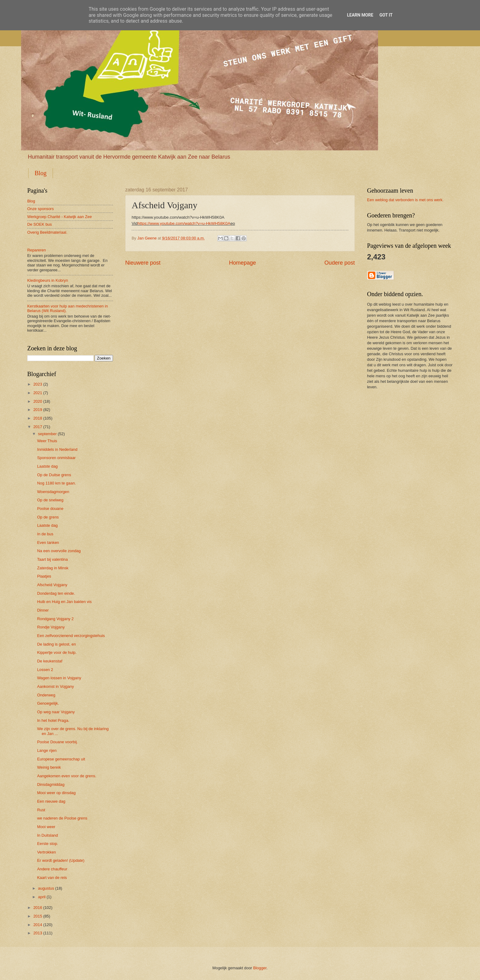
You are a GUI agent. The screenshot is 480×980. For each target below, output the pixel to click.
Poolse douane (50, 509)
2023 (38, 384)
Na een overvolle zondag (59, 551)
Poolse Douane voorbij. (57, 742)
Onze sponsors (41, 209)
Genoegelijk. (48, 703)
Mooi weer (46, 827)
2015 (38, 916)
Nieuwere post (143, 263)
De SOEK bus (39, 224)
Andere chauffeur (52, 869)
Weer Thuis (47, 441)
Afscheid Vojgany (52, 585)
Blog (41, 173)
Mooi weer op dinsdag (56, 793)
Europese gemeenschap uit (61, 759)
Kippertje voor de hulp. (57, 652)
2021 (38, 393)
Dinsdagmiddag (51, 784)
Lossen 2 (45, 670)
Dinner (43, 610)
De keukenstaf (50, 661)
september (47, 434)
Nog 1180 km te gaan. (56, 483)
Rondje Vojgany (51, 627)
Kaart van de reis (52, 878)
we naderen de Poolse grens (62, 818)
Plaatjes (44, 576)
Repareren (37, 250)
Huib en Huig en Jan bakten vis (64, 602)
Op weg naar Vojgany (56, 712)
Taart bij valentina (52, 559)
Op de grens (48, 517)
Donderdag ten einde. (56, 593)
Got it (386, 15)
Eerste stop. (48, 844)
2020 (38, 401)
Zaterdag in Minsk (53, 568)
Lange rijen (47, 750)
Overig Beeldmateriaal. (47, 232)
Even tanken (48, 543)
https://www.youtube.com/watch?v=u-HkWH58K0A (184, 223)
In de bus (45, 534)
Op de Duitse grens (54, 475)
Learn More (360, 15)
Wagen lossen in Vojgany (59, 678)
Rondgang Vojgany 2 (55, 619)
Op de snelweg (50, 500)
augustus (46, 888)
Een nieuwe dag (51, 801)
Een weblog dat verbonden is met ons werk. (405, 200)
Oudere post (340, 263)
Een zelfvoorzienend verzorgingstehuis (71, 636)
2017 (38, 427)
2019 (38, 410)
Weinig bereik (49, 767)
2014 (38, 925)
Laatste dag (47, 466)
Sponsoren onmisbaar (56, 458)
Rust (41, 810)
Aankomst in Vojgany (55, 686)
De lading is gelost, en (56, 644)
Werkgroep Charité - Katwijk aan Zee (60, 217)
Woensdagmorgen (53, 492)
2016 (38, 908)
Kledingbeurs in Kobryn (48, 280)
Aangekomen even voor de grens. (67, 776)
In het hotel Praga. (53, 720)
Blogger (260, 968)
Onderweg (46, 695)
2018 (38, 418)
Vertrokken (47, 852)
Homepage (242, 263)
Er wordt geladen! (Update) (61, 860)
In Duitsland (47, 835)
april (42, 897)
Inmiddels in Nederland (57, 449)
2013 (38, 933)
